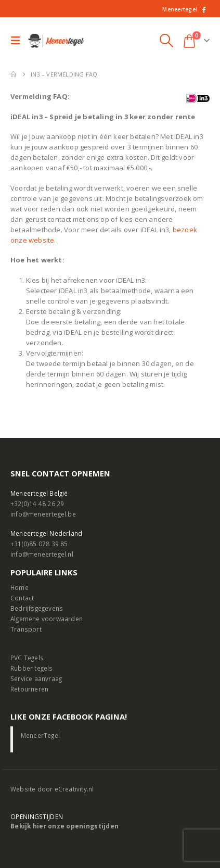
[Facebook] (203, 9)
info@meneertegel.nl (42, 554)
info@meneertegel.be (43, 514)
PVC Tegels (27, 658)
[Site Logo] (57, 41)
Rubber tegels (32, 668)
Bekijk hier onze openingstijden (64, 826)
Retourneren (29, 689)
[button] (18, 41)
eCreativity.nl (74, 789)
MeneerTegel (40, 735)
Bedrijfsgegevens (37, 608)
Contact (22, 598)
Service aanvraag (36, 678)
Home (20, 587)
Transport (26, 629)
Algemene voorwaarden (47, 619)
